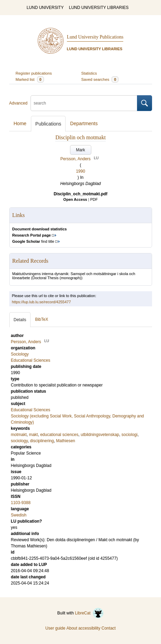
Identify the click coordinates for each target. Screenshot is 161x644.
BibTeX (42, 319)
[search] (84, 103)
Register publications (34, 73)
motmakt (19, 435)
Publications (48, 124)
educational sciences (59, 435)
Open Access (75, 199)
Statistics (89, 73)
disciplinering (42, 441)
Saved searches (100, 79)
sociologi (130, 435)
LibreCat (89, 613)
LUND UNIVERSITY (45, 8)
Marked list (30, 79)
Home (20, 123)
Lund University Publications (95, 37)
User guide (55, 628)
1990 (80, 171)
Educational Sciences (31, 410)
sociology (19, 441)
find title (33, 241)
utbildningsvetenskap (100, 435)
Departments (84, 123)
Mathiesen (65, 441)
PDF (94, 199)
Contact (109, 628)
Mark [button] (80, 150)
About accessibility (83, 628)
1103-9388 (21, 503)
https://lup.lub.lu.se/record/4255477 (42, 302)
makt (33, 435)
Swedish (19, 515)
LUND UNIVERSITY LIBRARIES (99, 8)
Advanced (18, 103)
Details (20, 320)
